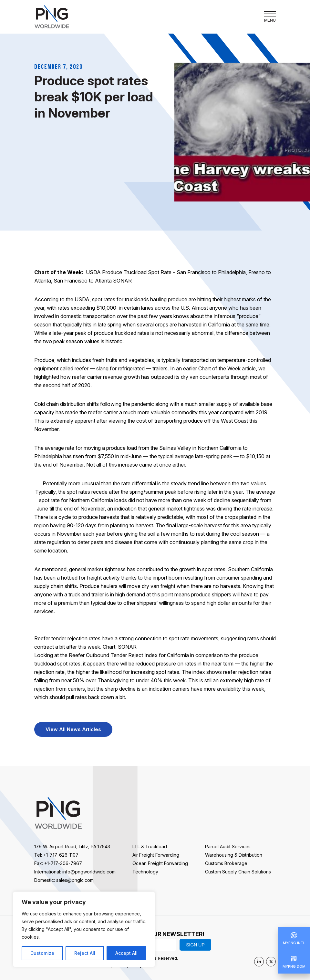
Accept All (126, 953)
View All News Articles (73, 729)
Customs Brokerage (226, 863)
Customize (42, 953)
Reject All (85, 953)
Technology (145, 872)
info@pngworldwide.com (89, 872)
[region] (84, 929)
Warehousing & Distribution (234, 855)
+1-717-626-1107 (61, 855)
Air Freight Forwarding (156, 855)
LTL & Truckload (150, 846)
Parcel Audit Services (228, 846)
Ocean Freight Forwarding (160, 863)
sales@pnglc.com (75, 880)
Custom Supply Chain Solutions (238, 872)
